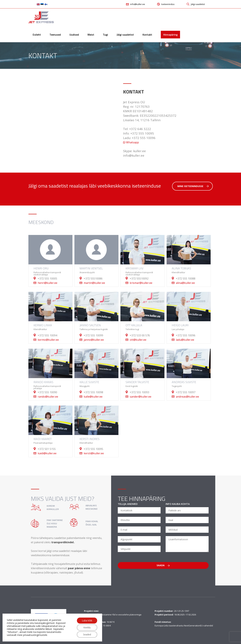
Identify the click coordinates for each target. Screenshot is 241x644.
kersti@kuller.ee (94, 453)
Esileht (37, 35)
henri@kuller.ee (48, 283)
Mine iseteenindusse (193, 186)
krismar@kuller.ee (141, 283)
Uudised (74, 35)
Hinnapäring (170, 35)
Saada (163, 565)
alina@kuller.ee (185, 283)
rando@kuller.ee (48, 397)
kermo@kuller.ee (48, 340)
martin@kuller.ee (94, 283)
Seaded (87, 634)
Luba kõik (87, 620)
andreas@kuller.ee (187, 397)
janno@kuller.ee (94, 340)
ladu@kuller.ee (185, 340)
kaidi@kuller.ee (47, 453)
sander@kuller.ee (141, 397)
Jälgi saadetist (125, 35)
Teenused (55, 35)
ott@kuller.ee (138, 340)
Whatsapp (131, 142)
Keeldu (87, 627)
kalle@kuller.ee (93, 397)
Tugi (105, 35)
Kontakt (147, 35)
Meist (91, 35)
